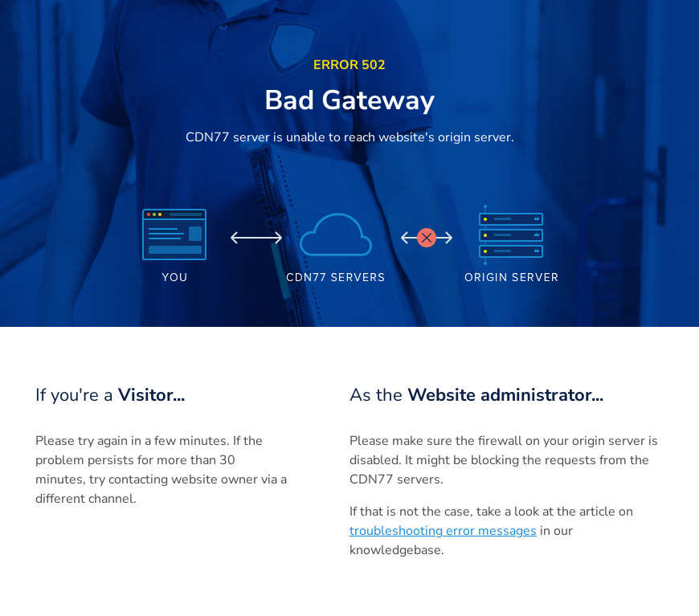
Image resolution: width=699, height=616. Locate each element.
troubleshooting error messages (443, 531)
